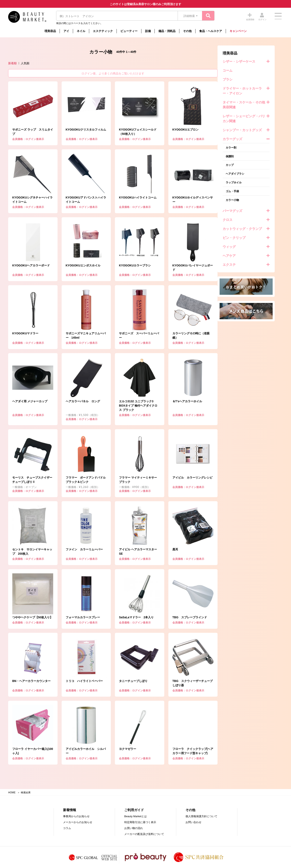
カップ (20, 165)
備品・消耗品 (167, 31)
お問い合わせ (193, 822)
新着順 (78, 63)
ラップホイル (24, 182)
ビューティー (129, 31)
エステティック (103, 31)
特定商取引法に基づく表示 (140, 822)
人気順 (90, 63)
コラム (67, 828)
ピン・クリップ (25, 238)
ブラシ (18, 79)
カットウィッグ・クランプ (33, 229)
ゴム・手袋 (23, 191)
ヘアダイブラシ (26, 174)
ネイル (81, 31)
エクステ (20, 265)
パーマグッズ (23, 211)
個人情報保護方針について (201, 816)
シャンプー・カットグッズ (33, 130)
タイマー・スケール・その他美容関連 (34, 105)
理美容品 (50, 31)
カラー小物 (23, 200)
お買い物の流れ (134, 828)
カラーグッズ (23, 139)
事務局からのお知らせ (76, 816)
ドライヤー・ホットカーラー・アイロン (33, 91)
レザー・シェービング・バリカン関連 (34, 119)
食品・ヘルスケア (211, 31)
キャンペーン (238, 31)
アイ (66, 31)
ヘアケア (20, 256)
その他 (187, 31)
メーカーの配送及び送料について (144, 834)
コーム (18, 70)
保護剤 (20, 156)
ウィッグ (20, 247)
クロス (18, 220)
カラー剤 (22, 148)
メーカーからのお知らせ (78, 822)
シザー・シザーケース (30, 62)
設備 (148, 31)
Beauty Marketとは (136, 816)
